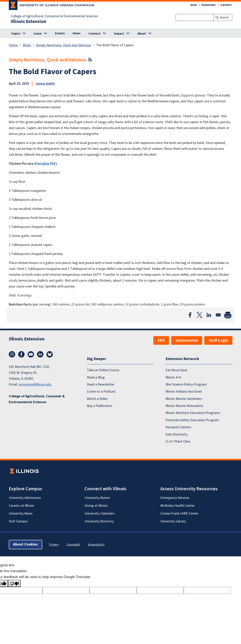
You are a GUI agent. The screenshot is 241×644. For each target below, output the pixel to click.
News (77, 33)
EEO (161, 340)
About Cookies (25, 544)
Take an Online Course (103, 370)
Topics (16, 34)
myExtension (187, 340)
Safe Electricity (176, 434)
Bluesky (50, 354)
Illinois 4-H (173, 377)
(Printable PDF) (46, 164)
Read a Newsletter (101, 384)
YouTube (31, 354)
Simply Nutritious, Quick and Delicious (64, 45)
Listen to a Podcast (101, 392)
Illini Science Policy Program (186, 384)
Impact (119, 34)
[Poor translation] (14, 583)
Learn (38, 34)
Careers (226, 5)
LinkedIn (40, 354)
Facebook (21, 354)
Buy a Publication (100, 406)
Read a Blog (96, 377)
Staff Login (218, 340)
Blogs (27, 45)
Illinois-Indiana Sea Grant (184, 392)
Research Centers (178, 427)
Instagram (12, 354)
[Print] (228, 315)
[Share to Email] (218, 315)
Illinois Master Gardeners (184, 399)
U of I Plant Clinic (178, 442)
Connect (95, 34)
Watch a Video (97, 399)
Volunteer (209, 5)
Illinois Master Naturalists (184, 406)
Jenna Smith (45, 84)
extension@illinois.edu (35, 384)
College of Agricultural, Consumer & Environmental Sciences (54, 16)
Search (224, 17)
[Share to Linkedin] (209, 315)
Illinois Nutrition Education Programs (193, 413)
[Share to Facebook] (190, 315)
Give (194, 5)
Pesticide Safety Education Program (192, 420)
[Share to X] (199, 315)
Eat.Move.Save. (177, 370)
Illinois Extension (28, 22)
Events (60, 33)
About (142, 34)
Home (13, 45)
